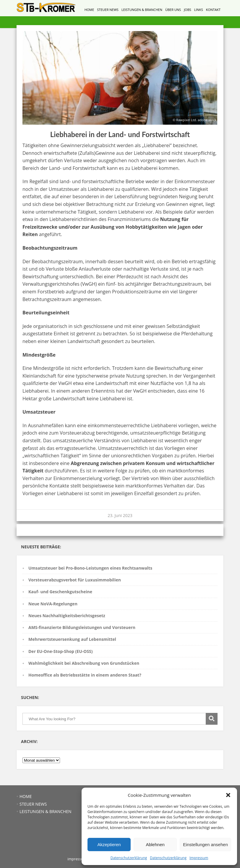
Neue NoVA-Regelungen (53, 604)
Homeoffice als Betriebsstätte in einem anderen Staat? (85, 675)
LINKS (199, 10)
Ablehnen (155, 845)
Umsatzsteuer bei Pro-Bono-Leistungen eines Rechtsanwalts (90, 568)
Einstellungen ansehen (205, 845)
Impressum (199, 858)
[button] (228, 795)
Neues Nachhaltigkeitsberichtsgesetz (67, 616)
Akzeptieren (109, 845)
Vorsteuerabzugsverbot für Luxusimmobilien (75, 580)
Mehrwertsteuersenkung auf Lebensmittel (72, 639)
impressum (77, 859)
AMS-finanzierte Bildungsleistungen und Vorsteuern (82, 627)
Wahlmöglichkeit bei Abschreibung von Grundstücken (84, 663)
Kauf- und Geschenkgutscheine (60, 592)
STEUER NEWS (108, 10)
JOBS (188, 10)
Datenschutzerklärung (129, 858)
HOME (89, 10)
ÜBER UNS (173, 10)
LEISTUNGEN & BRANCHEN (142, 10)
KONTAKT (213, 10)
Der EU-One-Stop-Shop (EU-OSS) (61, 651)
